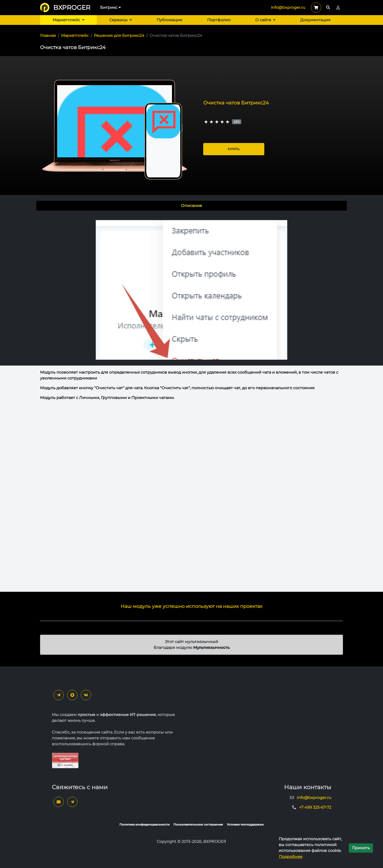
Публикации (169, 20)
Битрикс (111, 7)
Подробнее (291, 857)
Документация (315, 20)
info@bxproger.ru (288, 7)
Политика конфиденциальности (144, 824)
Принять (361, 848)
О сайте (265, 20)
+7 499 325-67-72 (315, 807)
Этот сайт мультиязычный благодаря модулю (192, 645)
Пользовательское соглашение (198, 824)
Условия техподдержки (245, 824)
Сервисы (121, 20)
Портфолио (219, 20)
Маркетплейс (69, 20)
